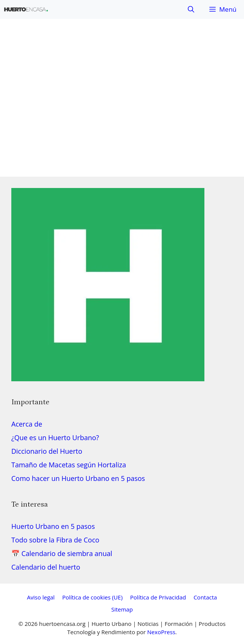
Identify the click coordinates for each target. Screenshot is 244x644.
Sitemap (122, 609)
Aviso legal (41, 597)
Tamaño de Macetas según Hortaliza (69, 465)
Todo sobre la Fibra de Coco (55, 540)
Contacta (205, 597)
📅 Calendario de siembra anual (62, 553)
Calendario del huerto (46, 567)
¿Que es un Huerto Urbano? (55, 438)
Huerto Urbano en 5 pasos (53, 526)
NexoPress (161, 632)
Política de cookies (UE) (92, 597)
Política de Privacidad (158, 597)
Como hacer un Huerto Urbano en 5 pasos (78, 478)
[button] (191, 9)
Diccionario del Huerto (47, 451)
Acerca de (27, 424)
